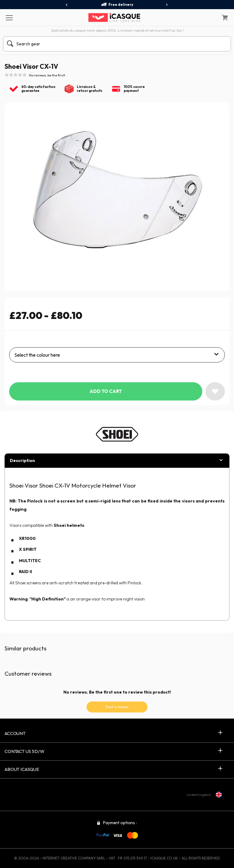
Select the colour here (37, 355)
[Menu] (9, 17)
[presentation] (67, 5)
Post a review (117, 707)
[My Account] (209, 18)
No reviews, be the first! (47, 75)
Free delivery (117, 5)
